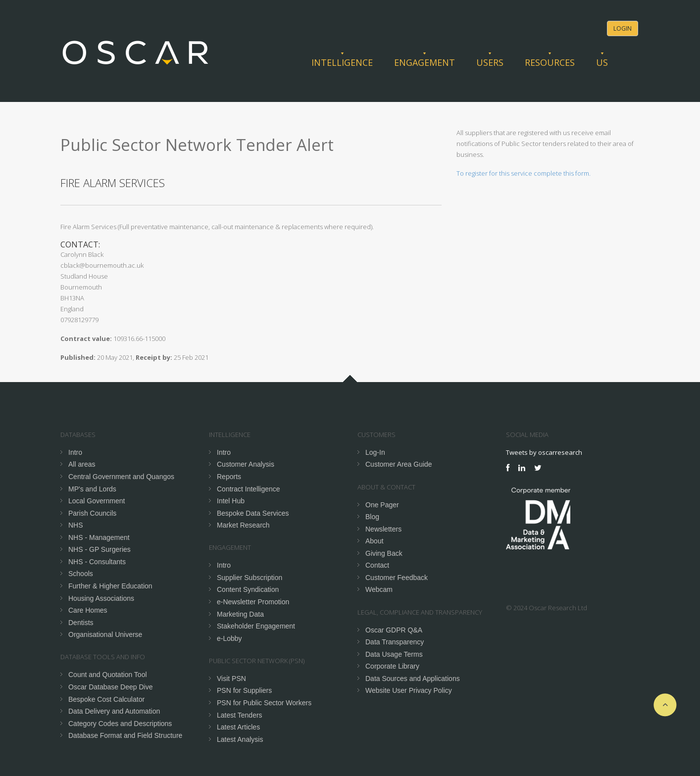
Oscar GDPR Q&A (394, 630)
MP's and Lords (92, 489)
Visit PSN (231, 679)
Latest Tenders (240, 715)
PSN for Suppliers (244, 690)
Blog (372, 517)
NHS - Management (99, 537)
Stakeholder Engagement (256, 626)
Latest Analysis (240, 739)
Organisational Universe (105, 634)
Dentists (81, 623)
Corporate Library (392, 666)
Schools (81, 574)
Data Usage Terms (394, 654)
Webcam (379, 589)
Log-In (375, 452)
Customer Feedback (397, 578)
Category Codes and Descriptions (120, 724)
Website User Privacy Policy (409, 690)
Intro (75, 452)
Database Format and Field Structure (125, 735)
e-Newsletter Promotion (253, 602)
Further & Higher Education (110, 586)
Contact (377, 565)
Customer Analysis (246, 464)
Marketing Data (240, 614)
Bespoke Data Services (253, 513)
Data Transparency (395, 642)
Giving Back (384, 553)
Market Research (243, 525)
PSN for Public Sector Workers (264, 703)
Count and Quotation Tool (108, 675)
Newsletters (383, 529)
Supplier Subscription (250, 578)
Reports (229, 477)
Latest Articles (238, 727)
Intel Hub (231, 501)
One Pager (382, 505)
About (375, 541)
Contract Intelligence (249, 489)
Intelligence (342, 62)
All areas (82, 464)
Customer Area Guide (399, 464)
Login (623, 28)
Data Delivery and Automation (114, 711)
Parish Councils (92, 513)
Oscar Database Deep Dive (110, 687)
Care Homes (88, 610)
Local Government (97, 501)
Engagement (425, 62)
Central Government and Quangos (121, 477)
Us (602, 62)
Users (490, 62)
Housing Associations (101, 598)
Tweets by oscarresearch (544, 452)
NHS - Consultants (97, 562)
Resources (550, 62)
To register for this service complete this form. (524, 173)
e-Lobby (229, 638)
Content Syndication (248, 589)
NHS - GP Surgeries (100, 549)
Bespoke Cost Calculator (106, 699)
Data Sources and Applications (413, 679)
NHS (76, 525)
